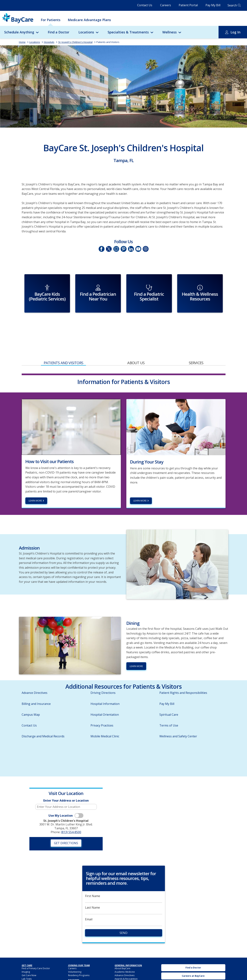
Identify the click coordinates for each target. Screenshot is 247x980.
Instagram (116, 249)
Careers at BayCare (193, 959)
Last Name (92, 891)
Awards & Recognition (126, 962)
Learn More (140, 484)
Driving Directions (103, 676)
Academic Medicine (125, 955)
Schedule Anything (19, 32)
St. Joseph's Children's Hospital (75, 42)
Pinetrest (123, 249)
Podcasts (145, 249)
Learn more (35, 484)
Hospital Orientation (105, 698)
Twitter (109, 249)
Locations (86, 32)
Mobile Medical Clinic (105, 719)
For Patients (51, 20)
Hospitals (49, 42)
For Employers (29, 969)
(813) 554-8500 (71, 815)
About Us (136, 346)
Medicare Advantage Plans (89, 20)
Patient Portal (188, 5)
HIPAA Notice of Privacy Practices (132, 969)
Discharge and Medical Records (43, 719)
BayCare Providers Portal (81, 966)
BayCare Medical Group (81, 970)
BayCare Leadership (125, 965)
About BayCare (122, 951)
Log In (235, 32)
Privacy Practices (102, 709)
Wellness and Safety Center (178, 719)
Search (232, 5)
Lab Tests (27, 962)
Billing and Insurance (36, 687)
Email (89, 902)
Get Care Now (29, 958)
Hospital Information (105, 687)
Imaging (26, 955)
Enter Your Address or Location (66, 784)
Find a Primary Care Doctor (36, 951)
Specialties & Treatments (128, 32)
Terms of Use (169, 709)
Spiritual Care (169, 698)
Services (196, 346)
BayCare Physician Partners (82, 973)
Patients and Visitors (108, 42)
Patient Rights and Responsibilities (183, 676)
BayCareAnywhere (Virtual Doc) (38, 965)
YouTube (138, 249)
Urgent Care (193, 975)
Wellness (170, 32)
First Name (93, 879)
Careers (166, 5)
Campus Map (31, 698)
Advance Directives (35, 676)
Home (22, 42)
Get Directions (66, 826)
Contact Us (145, 5)
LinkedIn (131, 249)
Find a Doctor (58, 32)
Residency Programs (79, 958)
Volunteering (75, 955)
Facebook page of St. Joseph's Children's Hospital (101, 249)
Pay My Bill (213, 5)
